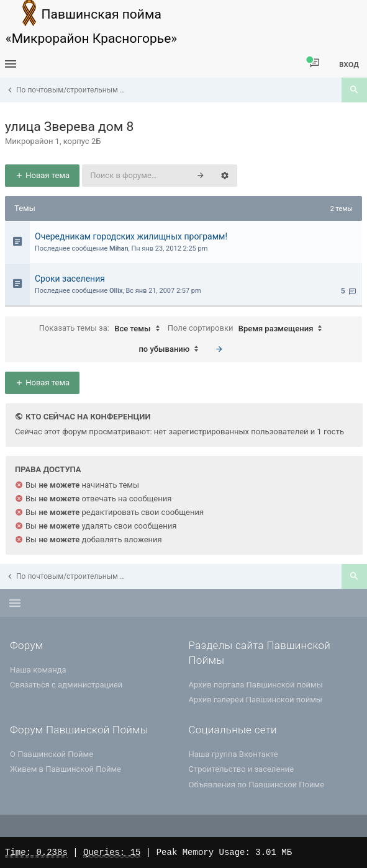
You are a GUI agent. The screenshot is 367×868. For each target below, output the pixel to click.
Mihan (119, 248)
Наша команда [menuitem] (38, 670)
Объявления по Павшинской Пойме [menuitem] (257, 785)
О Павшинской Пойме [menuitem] (52, 754)
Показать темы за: (102, 329)
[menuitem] (315, 64)
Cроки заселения (70, 279)
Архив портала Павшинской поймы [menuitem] (256, 685)
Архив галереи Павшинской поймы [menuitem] (256, 700)
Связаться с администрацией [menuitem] (66, 685)
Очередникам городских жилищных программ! (131, 236)
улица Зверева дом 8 (69, 127)
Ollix (116, 291)
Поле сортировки (248, 329)
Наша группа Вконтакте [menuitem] (233, 754)
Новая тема (42, 175)
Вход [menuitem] (349, 64)
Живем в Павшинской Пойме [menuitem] (66, 769)
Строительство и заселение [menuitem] (242, 769)
